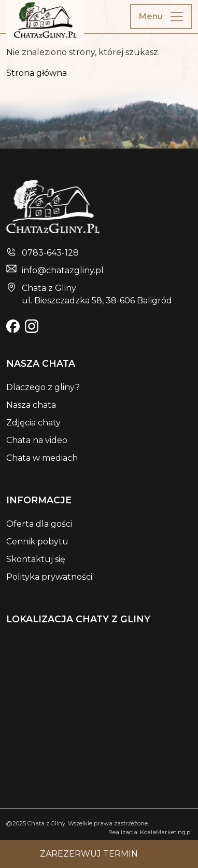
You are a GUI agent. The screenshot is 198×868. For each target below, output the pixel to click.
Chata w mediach (42, 458)
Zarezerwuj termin (89, 854)
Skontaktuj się (36, 559)
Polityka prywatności (49, 577)
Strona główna (37, 73)
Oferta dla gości (39, 524)
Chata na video (37, 440)
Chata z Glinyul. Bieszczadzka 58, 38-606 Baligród (97, 294)
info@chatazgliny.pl (63, 270)
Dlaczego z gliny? (43, 387)
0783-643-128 (50, 253)
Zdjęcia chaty (33, 423)
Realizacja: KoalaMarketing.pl (150, 832)
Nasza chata (31, 405)
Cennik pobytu (37, 542)
